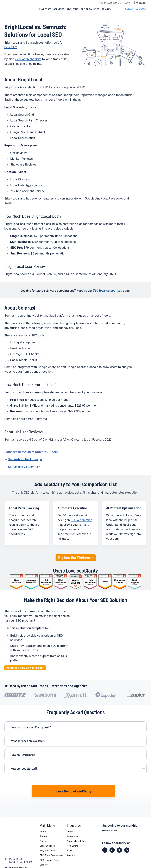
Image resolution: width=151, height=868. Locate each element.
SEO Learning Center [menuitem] (50, 855)
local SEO (11, 47)
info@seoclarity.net (18, 855)
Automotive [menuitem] (73, 831)
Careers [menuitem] (44, 859)
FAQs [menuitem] (42, 864)
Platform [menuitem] (45, 9)
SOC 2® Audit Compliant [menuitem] (111, 3)
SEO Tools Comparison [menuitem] (51, 850)
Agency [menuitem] (71, 850)
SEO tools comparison (107, 290)
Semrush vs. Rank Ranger (25, 459)
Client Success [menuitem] (47, 840)
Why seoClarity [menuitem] (47, 845)
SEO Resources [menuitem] (90, 9)
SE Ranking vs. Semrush (24, 467)
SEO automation (81, 520)
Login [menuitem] (127, 3)
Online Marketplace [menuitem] (77, 836)
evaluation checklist (28, 59)
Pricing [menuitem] (106, 9)
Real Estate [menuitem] (73, 840)
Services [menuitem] (59, 9)
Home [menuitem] (43, 826)
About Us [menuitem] (72, 9)
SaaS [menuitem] (70, 845)
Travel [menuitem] (70, 826)
